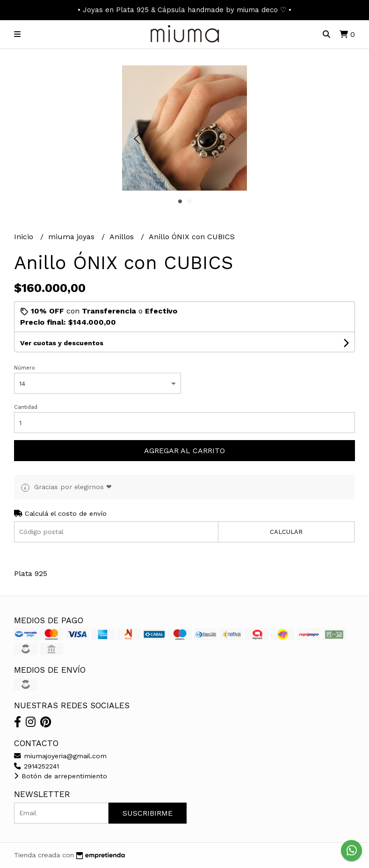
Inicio (25, 237)
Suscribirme (148, 813)
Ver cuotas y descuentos (62, 343)
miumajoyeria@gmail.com (60, 756)
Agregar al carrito (184, 451)
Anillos (123, 237)
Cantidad (26, 407)
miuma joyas (72, 237)
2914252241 (36, 766)
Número (25, 368)
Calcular (286, 532)
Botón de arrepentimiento (61, 776)
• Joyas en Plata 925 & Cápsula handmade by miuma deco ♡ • (184, 10)
